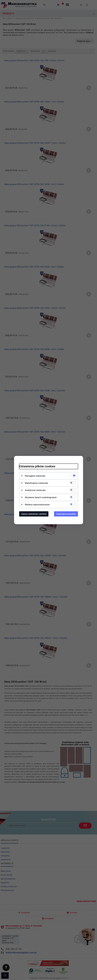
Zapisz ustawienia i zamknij (34, 514)
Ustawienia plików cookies (37, 466)
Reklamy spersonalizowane (37, 504)
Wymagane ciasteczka (35, 476)
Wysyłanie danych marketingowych (41, 497)
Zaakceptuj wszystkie (66, 514)
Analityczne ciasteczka (35, 490)
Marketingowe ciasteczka (36, 483)
